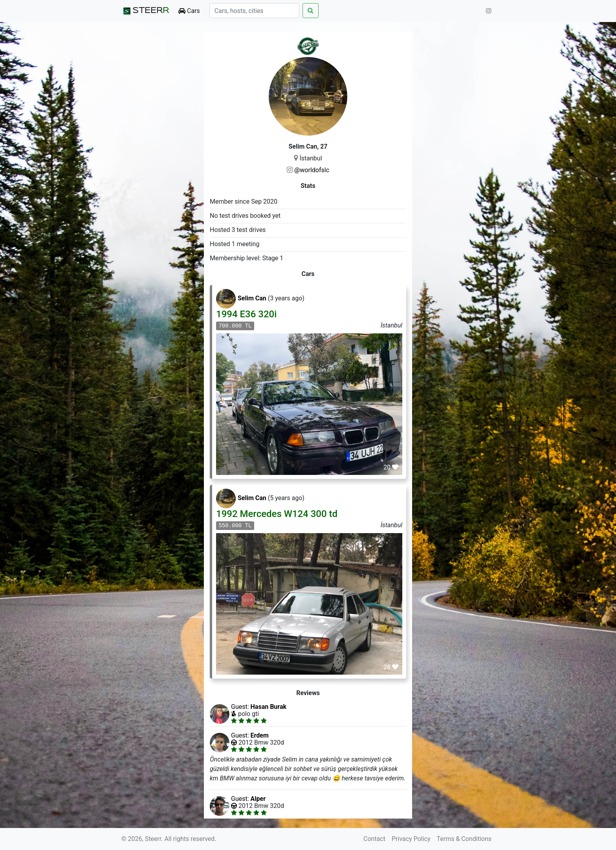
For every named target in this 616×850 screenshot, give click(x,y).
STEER (145, 11)
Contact (374, 839)
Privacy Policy (411, 839)
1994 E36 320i (246, 314)
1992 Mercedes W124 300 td (277, 514)
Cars (189, 11)
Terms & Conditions (464, 839)
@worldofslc (312, 170)
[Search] (254, 11)
